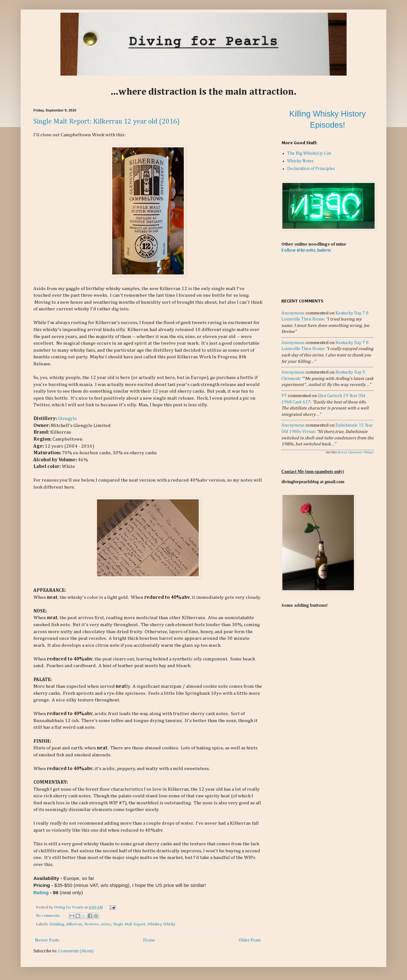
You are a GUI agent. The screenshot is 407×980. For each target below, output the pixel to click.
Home (149, 940)
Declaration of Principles (311, 169)
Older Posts (250, 940)
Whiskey (154, 924)
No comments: (48, 916)
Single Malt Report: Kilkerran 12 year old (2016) (107, 122)
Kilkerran (74, 924)
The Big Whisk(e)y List (309, 153)
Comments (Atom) (76, 951)
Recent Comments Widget (356, 452)
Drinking (57, 924)
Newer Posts (47, 940)
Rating (41, 892)
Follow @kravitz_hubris (306, 250)
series (106, 924)
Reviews (92, 924)
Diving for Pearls (69, 907)
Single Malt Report (129, 924)
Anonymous (293, 313)
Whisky (169, 924)
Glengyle (67, 419)
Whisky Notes (300, 161)
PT (284, 396)
